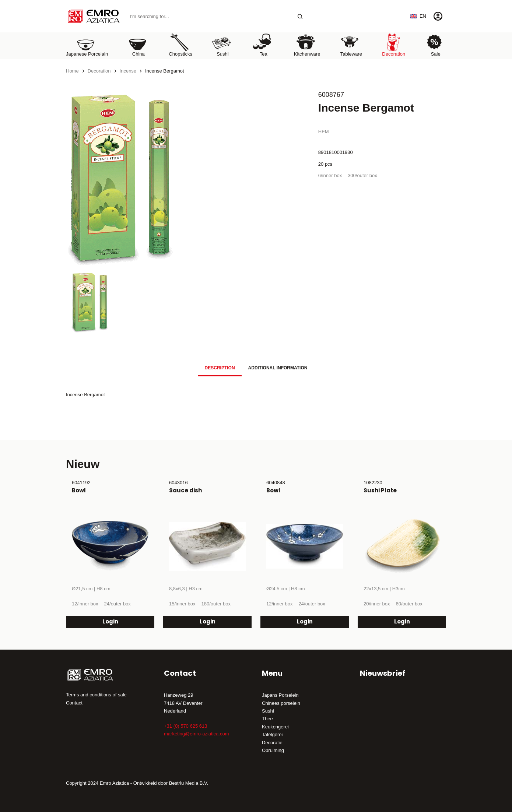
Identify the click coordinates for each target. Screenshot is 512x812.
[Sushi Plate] (402, 546)
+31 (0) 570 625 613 (185, 726)
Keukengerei (275, 727)
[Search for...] (209, 16)
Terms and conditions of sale (96, 695)
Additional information (278, 368)
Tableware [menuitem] (351, 45)
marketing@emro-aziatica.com (196, 734)
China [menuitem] (137, 45)
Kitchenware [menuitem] (307, 45)
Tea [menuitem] (262, 45)
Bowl (79, 490)
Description (220, 368)
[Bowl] (110, 546)
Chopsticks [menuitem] (180, 45)
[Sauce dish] (207, 546)
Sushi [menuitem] (221, 45)
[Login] (438, 16)
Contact (74, 703)
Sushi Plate (380, 490)
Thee (267, 719)
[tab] (220, 368)
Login (110, 621)
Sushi (268, 711)
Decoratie (272, 743)
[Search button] (300, 16)
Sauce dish (185, 490)
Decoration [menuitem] (394, 45)
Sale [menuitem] (434, 45)
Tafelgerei (272, 734)
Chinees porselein (281, 703)
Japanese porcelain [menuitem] (87, 45)
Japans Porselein (280, 695)
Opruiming (273, 750)
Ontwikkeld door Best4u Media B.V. (171, 783)
